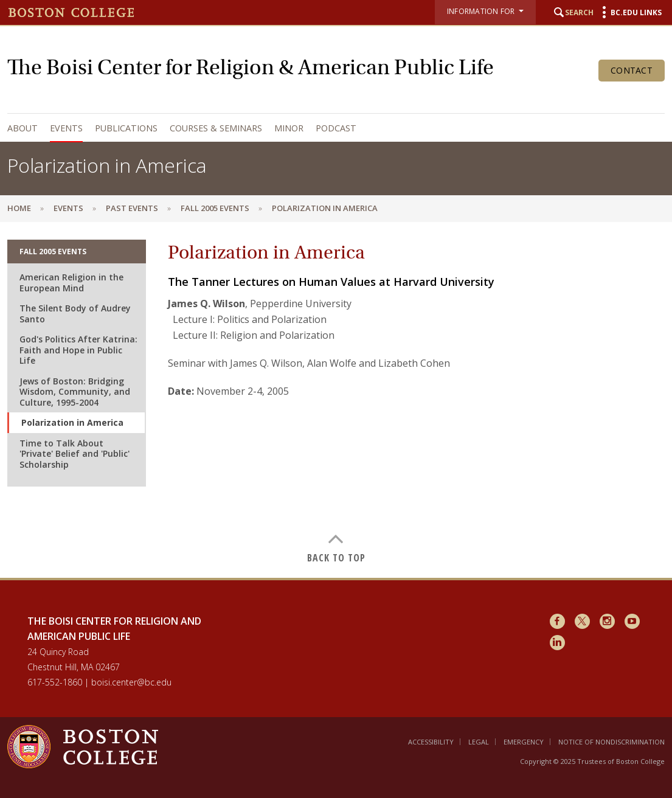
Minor (289, 128)
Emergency (524, 742)
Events (66, 128)
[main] (336, 400)
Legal (479, 742)
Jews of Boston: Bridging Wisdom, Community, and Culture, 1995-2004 (75, 392)
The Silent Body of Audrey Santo (75, 314)
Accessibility (431, 742)
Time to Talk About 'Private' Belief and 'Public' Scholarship (74, 454)
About (23, 128)
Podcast (336, 128)
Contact (632, 70)
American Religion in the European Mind (71, 283)
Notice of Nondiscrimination (611, 742)
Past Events (132, 208)
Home (19, 208)
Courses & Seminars (216, 128)
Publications (126, 128)
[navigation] (333, 128)
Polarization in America (72, 422)
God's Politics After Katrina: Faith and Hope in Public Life (78, 350)
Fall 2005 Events (215, 208)
